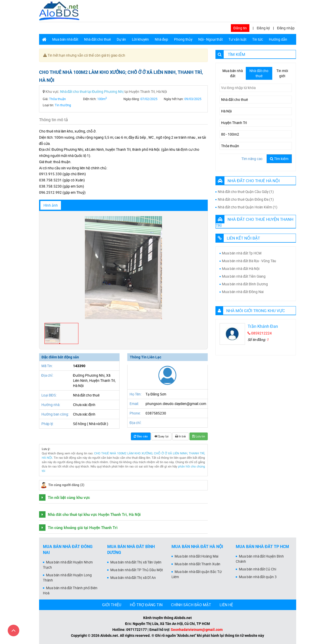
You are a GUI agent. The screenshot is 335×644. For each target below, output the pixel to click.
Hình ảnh (51, 205)
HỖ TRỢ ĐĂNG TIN (146, 605)
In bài (180, 436)
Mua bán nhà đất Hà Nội (241, 269)
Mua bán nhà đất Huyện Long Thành (67, 578)
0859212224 (260, 333)
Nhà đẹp (161, 39)
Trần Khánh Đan (263, 326)
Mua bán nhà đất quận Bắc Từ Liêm (197, 574)
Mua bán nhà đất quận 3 (258, 577)
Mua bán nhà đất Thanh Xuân (198, 564)
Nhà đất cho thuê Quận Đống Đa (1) (246, 199)
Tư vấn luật (237, 39)
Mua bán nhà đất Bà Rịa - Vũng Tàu (249, 261)
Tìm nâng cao (252, 159)
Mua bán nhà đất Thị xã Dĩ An (133, 578)
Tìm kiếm (279, 159)
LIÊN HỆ (226, 605)
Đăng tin (240, 28)
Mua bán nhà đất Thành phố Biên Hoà (70, 590)
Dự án (121, 39)
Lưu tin (199, 436)
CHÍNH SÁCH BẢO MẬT (191, 605)
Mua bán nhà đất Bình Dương (245, 284)
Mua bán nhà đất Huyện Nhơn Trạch (68, 565)
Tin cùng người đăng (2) (66, 485)
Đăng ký (263, 28)
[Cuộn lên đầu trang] (13, 630)
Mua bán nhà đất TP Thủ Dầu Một (137, 570)
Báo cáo (141, 436)
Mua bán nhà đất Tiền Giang (244, 276)
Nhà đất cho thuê (97, 39)
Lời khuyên (140, 39)
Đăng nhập (286, 28)
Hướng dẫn (278, 39)
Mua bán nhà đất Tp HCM (242, 253)
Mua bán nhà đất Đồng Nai (243, 292)
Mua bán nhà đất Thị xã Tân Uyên (136, 562)
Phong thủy (183, 39)
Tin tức (258, 39)
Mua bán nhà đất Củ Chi (258, 569)
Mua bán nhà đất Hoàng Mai (197, 556)
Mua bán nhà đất (65, 39)
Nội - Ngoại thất (210, 39)
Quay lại (161, 436)
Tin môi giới (282, 73)
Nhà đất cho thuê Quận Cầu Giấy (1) (246, 192)
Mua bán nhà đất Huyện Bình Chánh (260, 559)
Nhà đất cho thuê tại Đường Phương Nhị (92, 92)
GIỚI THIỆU (112, 605)
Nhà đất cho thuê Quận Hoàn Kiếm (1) (248, 207)
